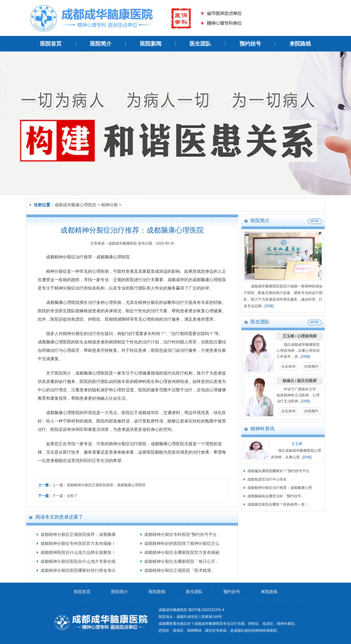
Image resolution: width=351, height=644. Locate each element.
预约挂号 (250, 44)
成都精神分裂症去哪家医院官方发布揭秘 (182, 552)
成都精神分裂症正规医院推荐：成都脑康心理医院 (106, 485)
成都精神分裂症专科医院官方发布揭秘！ (78, 543)
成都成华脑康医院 (209, 624)
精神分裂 (109, 205)
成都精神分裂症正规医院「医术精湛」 (180, 570)
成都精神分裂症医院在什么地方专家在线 (78, 561)
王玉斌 (297, 444)
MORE (315, 221)
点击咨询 (288, 366)
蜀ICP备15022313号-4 (206, 610)
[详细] (269, 306)
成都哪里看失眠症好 (175, 624)
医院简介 (101, 44)
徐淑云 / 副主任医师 (300, 381)
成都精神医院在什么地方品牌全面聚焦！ (78, 552)
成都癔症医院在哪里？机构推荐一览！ (278, 504)
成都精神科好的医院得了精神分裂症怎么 (182, 543)
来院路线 (300, 44)
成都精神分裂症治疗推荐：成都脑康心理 (280, 488)
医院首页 (51, 44)
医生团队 (200, 44)
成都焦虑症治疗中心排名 (267, 479)
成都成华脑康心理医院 (75, 205)
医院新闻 (151, 44)
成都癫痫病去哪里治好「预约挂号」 (276, 496)
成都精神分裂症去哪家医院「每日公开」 (182, 561)
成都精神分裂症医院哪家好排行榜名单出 (78, 570)
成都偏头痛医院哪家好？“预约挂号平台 (278, 471)
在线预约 (311, 366)
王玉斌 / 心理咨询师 (300, 336)
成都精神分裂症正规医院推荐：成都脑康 (78, 534)
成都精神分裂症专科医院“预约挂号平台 (180, 534)
